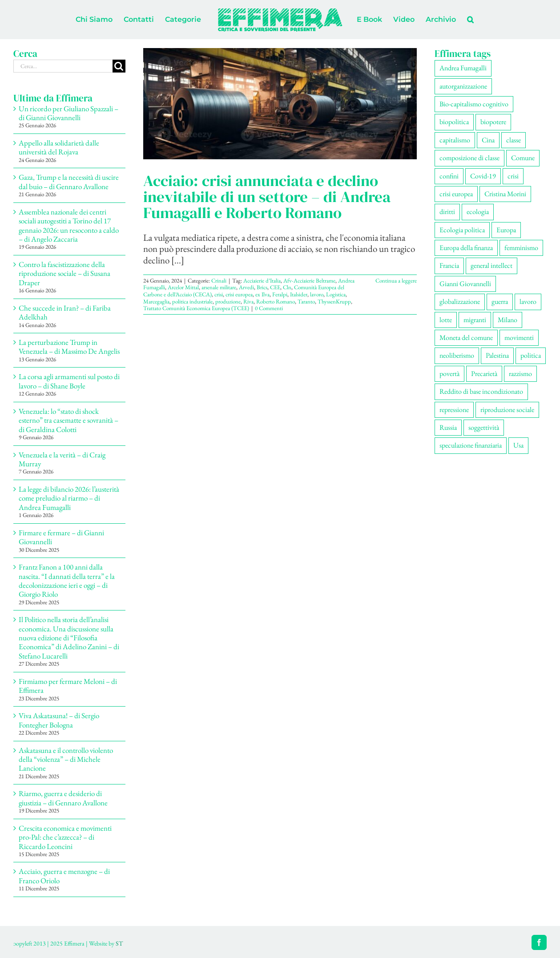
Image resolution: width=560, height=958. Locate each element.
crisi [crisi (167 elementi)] (513, 176)
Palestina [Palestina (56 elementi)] (497, 355)
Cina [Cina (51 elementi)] (488, 140)
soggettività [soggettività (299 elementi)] (484, 427)
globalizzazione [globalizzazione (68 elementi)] (460, 301)
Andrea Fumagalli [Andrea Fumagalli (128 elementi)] (463, 68)
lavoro (317, 294)
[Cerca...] (63, 66)
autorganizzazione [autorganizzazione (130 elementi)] (463, 86)
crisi (219, 294)
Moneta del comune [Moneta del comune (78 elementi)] (466, 338)
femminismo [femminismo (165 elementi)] (521, 248)
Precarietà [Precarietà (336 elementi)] (484, 374)
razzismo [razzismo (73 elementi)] (520, 374)
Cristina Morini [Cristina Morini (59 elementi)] (505, 194)
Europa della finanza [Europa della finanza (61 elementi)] (466, 248)
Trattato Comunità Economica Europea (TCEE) (196, 308)
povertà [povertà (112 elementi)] (449, 374)
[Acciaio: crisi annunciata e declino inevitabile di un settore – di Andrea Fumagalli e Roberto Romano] (280, 104)
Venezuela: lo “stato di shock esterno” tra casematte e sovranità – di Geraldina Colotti (68, 420)
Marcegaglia (156, 301)
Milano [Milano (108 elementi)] (508, 320)
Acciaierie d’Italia (262, 281)
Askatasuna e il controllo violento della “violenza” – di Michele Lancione (66, 759)
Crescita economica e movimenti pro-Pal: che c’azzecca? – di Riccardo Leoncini (65, 837)
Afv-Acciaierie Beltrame (309, 281)
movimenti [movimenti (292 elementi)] (519, 338)
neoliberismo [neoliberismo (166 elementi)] (457, 355)
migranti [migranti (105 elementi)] (475, 320)
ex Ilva (262, 294)
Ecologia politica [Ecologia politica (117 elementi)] (462, 230)
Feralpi (280, 294)
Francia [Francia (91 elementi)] (449, 265)
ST (119, 943)
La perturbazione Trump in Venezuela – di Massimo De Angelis (69, 347)
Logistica (336, 294)
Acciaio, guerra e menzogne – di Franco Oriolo (64, 876)
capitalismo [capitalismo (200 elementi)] (455, 140)
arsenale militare (219, 287)
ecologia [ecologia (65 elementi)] (478, 212)
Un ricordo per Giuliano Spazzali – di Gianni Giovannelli (68, 113)
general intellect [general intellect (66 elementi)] (492, 265)
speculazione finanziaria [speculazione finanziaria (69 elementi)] (471, 445)
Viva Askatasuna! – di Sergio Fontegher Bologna (59, 720)
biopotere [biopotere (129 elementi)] (493, 122)
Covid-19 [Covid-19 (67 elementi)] (483, 176)
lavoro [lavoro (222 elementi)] (528, 301)
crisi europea (239, 294)
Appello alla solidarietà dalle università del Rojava (59, 147)
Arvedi (246, 287)
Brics (262, 287)
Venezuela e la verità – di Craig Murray (62, 459)
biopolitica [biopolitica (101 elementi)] (454, 122)
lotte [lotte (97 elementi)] (446, 320)
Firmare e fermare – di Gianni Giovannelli (61, 537)
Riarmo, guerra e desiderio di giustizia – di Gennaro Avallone (63, 798)
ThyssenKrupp (334, 301)
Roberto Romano (276, 301)
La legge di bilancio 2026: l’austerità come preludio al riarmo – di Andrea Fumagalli (69, 498)
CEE (275, 287)
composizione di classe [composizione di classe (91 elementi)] (469, 158)
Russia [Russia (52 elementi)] (448, 427)
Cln (287, 287)
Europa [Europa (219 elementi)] (506, 230)
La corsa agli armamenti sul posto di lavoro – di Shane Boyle (69, 381)
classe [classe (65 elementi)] (514, 140)
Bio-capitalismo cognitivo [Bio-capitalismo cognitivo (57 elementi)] (474, 104)
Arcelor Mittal (183, 287)
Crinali (219, 281)
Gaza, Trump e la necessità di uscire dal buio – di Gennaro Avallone (69, 182)
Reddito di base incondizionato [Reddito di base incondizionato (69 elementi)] (481, 391)
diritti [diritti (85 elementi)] (447, 212)
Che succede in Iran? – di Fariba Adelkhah (65, 312)
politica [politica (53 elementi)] (531, 355)
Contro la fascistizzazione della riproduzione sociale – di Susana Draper (64, 273)
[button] (470, 20)
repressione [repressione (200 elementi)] (454, 410)
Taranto (306, 301)
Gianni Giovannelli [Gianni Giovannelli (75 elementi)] (465, 284)
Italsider (299, 294)
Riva (248, 301)
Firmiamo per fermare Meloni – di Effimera (68, 686)
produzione (228, 301)
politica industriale (192, 301)
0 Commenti (269, 308)
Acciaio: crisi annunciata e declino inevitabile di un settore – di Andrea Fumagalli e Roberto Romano (267, 197)
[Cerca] (119, 66)
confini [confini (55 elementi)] (449, 176)
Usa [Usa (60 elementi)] (518, 445)
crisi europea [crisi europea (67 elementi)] (456, 194)
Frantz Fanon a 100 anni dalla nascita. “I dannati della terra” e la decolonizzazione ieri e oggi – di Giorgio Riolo (67, 580)
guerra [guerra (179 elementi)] (500, 301)
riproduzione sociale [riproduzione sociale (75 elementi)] (507, 410)
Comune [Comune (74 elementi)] (523, 158)
